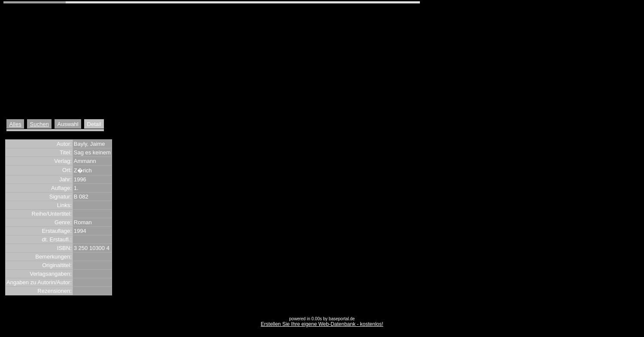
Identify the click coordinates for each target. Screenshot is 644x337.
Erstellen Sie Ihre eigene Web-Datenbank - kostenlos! (322, 324)
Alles (15, 124)
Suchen (39, 124)
